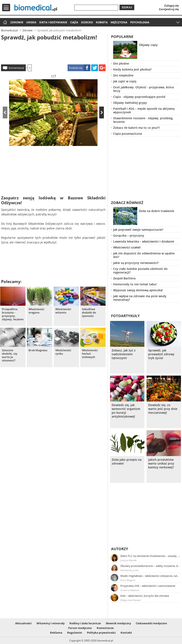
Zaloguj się (172, 6)
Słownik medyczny (118, 623)
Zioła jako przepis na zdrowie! (127, 462)
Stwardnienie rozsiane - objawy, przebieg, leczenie (143, 120)
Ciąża (74, 22)
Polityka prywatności (101, 633)
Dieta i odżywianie (53, 22)
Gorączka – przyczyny (129, 235)
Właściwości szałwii (127, 247)
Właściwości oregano (36, 311)
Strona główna (5, 23)
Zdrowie (17, 22)
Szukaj (127, 7)
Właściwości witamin (63, 311)
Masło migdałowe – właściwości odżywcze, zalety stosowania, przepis (150, 576)
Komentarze (16, 68)
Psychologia (140, 22)
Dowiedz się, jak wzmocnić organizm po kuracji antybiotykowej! (126, 411)
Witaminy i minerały (51, 623)
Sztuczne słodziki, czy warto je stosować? (10, 355)
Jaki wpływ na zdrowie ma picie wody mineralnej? (140, 298)
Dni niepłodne (123, 75)
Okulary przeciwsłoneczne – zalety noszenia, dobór (150, 566)
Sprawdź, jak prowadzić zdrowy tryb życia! (161, 354)
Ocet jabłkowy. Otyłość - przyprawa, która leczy (143, 89)
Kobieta (102, 22)
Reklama (56, 633)
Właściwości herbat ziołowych (90, 354)
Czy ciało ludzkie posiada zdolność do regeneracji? (140, 271)
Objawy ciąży (148, 45)
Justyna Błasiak (128, 560)
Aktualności (23, 623)
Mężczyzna (119, 22)
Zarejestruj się (169, 9)
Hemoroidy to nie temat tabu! (135, 284)
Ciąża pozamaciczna (128, 134)
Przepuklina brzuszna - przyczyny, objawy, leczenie (13, 314)
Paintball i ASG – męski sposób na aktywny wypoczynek (144, 110)
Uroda (31, 22)
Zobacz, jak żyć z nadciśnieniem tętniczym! (124, 354)
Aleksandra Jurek (129, 570)
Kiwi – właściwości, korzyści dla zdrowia (145, 596)
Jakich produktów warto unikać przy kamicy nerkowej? (161, 464)
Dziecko (87, 22)
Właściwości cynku (63, 352)
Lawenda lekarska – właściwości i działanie (144, 241)
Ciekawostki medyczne (151, 623)
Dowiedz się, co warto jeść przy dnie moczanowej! (163, 409)
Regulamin (75, 633)
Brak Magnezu (38, 350)
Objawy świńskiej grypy (130, 103)
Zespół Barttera (124, 278)
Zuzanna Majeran (130, 590)
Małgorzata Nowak (130, 600)
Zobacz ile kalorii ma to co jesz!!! (136, 128)
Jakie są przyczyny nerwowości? (136, 263)
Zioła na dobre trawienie (157, 211)
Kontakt (126, 633)
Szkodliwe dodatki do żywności (89, 313)
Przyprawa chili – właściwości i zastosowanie (148, 586)
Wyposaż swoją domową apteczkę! (138, 290)
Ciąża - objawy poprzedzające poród (139, 97)
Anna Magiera (128, 580)
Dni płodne (121, 63)
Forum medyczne (80, 628)
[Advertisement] (53, 52)
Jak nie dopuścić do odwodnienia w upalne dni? (144, 255)
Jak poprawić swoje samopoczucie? (138, 230)
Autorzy (120, 549)
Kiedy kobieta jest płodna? (132, 69)
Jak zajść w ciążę (125, 81)
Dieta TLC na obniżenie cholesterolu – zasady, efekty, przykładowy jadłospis (150, 556)
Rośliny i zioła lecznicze (85, 623)
